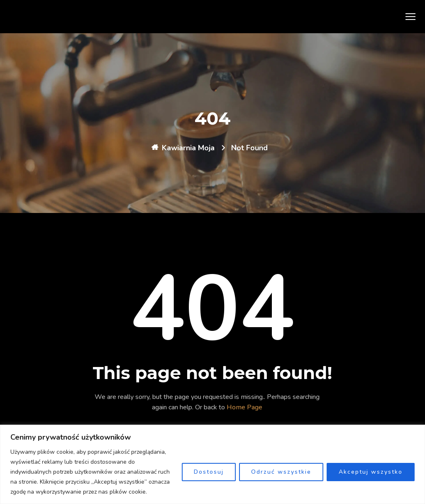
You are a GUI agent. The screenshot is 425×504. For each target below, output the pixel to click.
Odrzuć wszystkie (281, 472)
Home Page (244, 407)
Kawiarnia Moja (188, 148)
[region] (212, 464)
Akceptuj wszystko (371, 472)
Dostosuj (209, 472)
